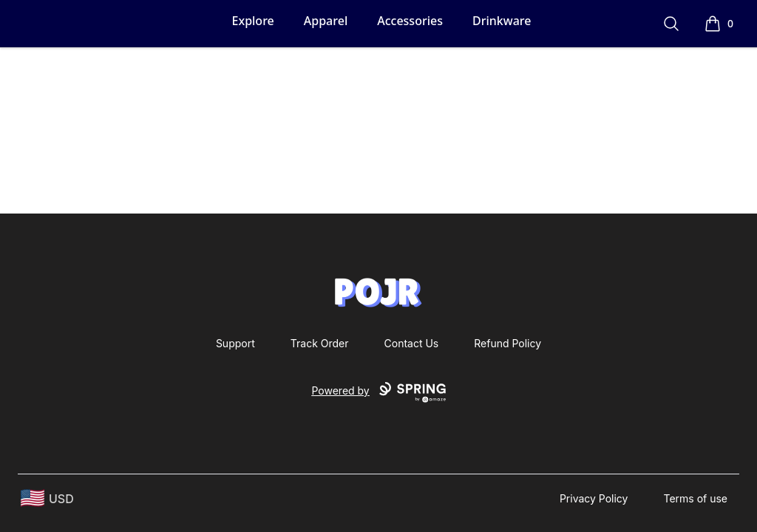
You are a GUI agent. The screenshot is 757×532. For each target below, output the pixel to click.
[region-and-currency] (47, 498)
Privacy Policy (594, 498)
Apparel (326, 21)
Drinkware (502, 21)
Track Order (320, 343)
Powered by (378, 392)
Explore (253, 21)
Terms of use (695, 498)
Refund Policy (508, 343)
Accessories (410, 21)
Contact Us (412, 343)
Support (235, 343)
